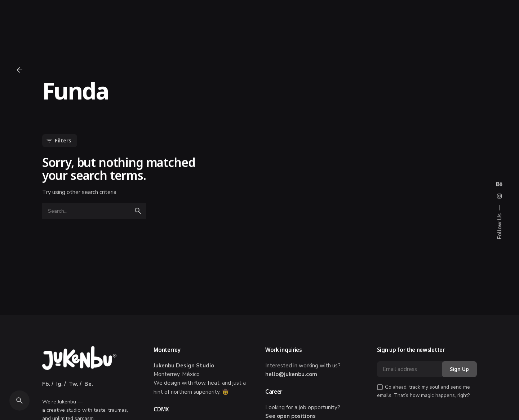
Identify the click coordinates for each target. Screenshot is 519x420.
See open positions (290, 416)
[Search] (19, 401)
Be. (89, 384)
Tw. (74, 384)
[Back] (19, 70)
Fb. (46, 384)
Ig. (59, 384)
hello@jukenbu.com (291, 374)
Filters (58, 141)
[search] (138, 211)
